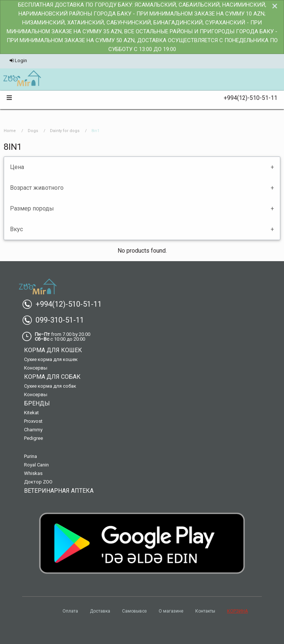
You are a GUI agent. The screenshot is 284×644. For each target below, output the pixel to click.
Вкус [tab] (16, 229)
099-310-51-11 (56, 320)
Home (10, 131)
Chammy (33, 430)
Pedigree (33, 438)
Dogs (33, 131)
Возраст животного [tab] (37, 188)
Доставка (100, 611)
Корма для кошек (53, 350)
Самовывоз (134, 611)
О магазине (171, 611)
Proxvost (33, 421)
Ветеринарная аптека (59, 491)
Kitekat (31, 413)
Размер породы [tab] (32, 208)
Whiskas (33, 473)
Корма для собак (52, 377)
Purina (31, 456)
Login (18, 60)
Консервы (36, 368)
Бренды (37, 403)
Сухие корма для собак (50, 386)
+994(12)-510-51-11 (248, 98)
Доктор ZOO (38, 482)
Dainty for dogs (65, 131)
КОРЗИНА (237, 611)
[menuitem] (22, 79)
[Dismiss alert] (275, 6)
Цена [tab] (17, 167)
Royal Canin (36, 465)
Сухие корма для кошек (51, 359)
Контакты (205, 611)
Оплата (70, 611)
